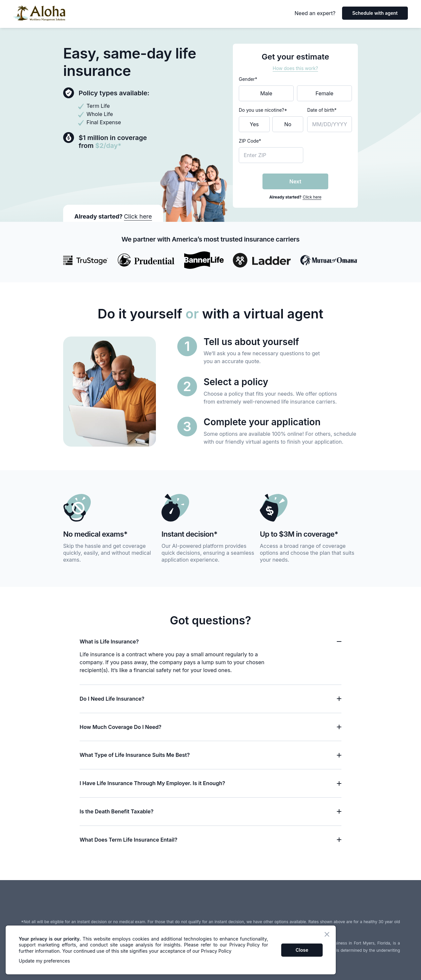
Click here (312, 197)
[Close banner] (327, 934)
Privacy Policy (245, 945)
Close (302, 950)
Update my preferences (44, 961)
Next (295, 181)
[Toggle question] (339, 642)
